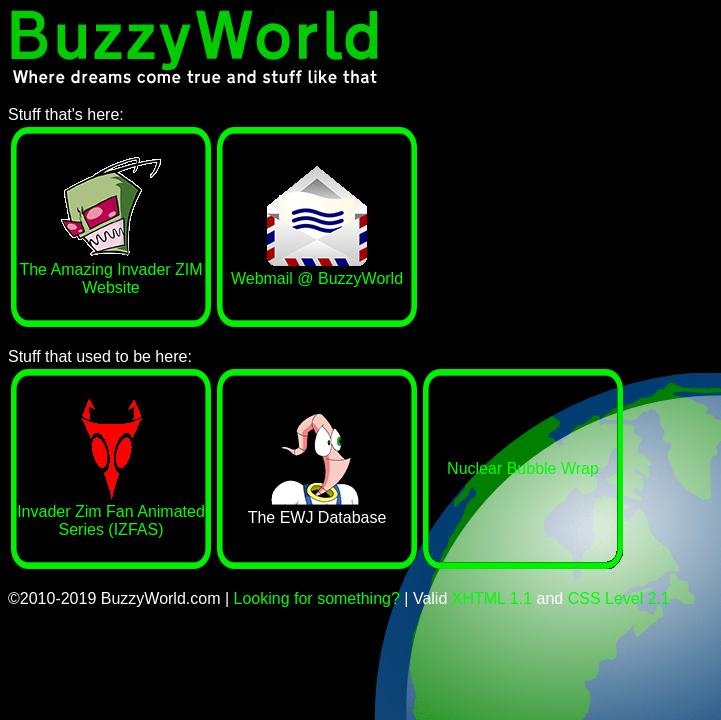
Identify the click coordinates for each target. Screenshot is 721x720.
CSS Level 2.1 (619, 598)
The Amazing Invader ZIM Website (110, 269)
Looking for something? (317, 598)
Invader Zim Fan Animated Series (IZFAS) (111, 511)
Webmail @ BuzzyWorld (317, 269)
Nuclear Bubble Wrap (523, 468)
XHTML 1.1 (492, 598)
